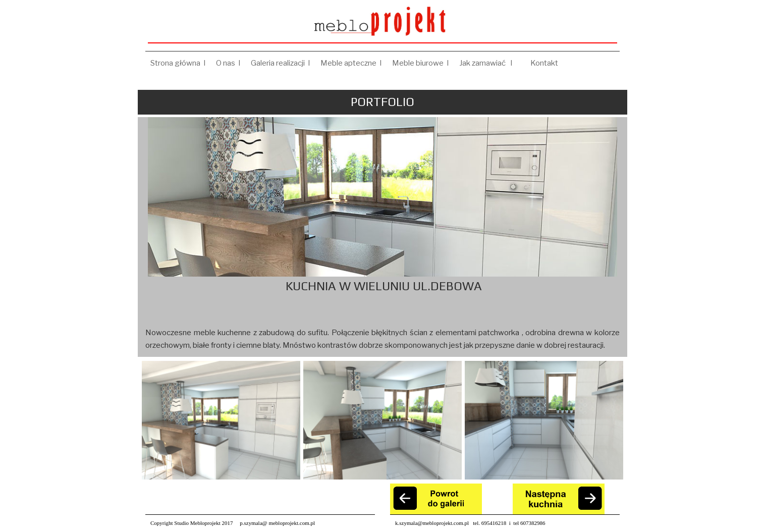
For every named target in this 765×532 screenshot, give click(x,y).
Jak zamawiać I (490, 63)
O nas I (228, 63)
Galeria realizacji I (281, 63)
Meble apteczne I (351, 63)
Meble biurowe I (421, 63)
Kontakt (546, 63)
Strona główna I (178, 63)
